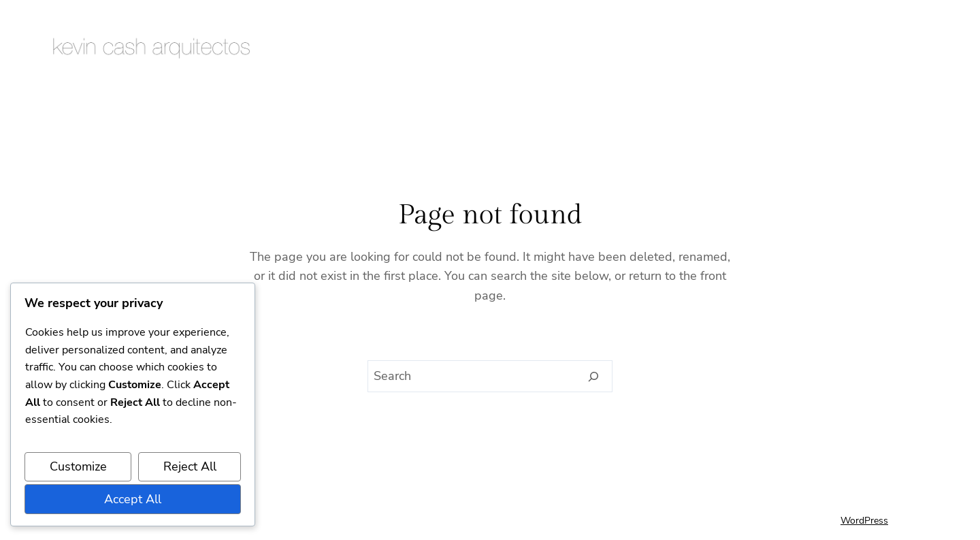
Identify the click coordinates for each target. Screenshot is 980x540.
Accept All (133, 499)
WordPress (864, 521)
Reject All (190, 466)
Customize (78, 466)
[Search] (594, 377)
